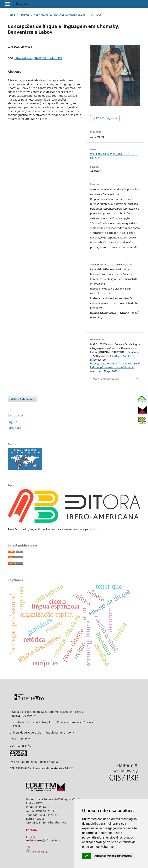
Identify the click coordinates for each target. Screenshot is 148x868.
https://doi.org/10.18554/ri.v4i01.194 (38, 58)
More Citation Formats (106, 379)
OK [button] (87, 856)
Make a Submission (22, 399)
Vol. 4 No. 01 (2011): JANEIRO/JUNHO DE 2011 (60, 15)
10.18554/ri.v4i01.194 (124, 356)
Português (14, 428)
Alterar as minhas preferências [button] (113, 856)
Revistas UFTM (37, 852)
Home (11, 15)
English (13, 422)
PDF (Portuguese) (106, 118)
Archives (24, 15)
